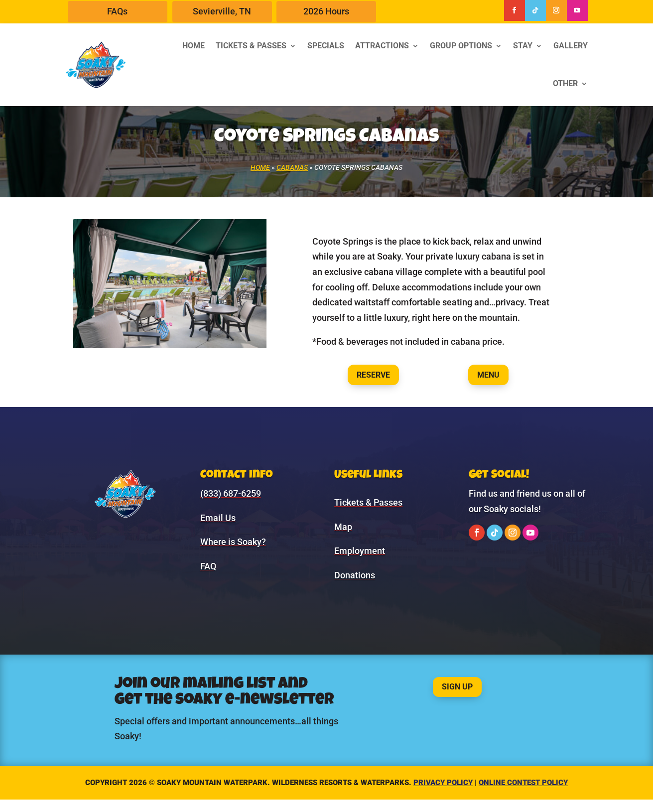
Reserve (373, 375)
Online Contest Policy (523, 783)
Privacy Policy (443, 783)
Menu (488, 375)
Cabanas (292, 167)
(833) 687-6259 (231, 493)
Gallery (571, 46)
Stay (523, 46)
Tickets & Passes (251, 46)
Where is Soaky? (233, 542)
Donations (355, 575)
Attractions (382, 46)
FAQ (208, 566)
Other (565, 83)
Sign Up (457, 687)
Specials (326, 46)
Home (194, 46)
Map (343, 527)
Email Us (218, 518)
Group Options (461, 46)
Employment (360, 551)
